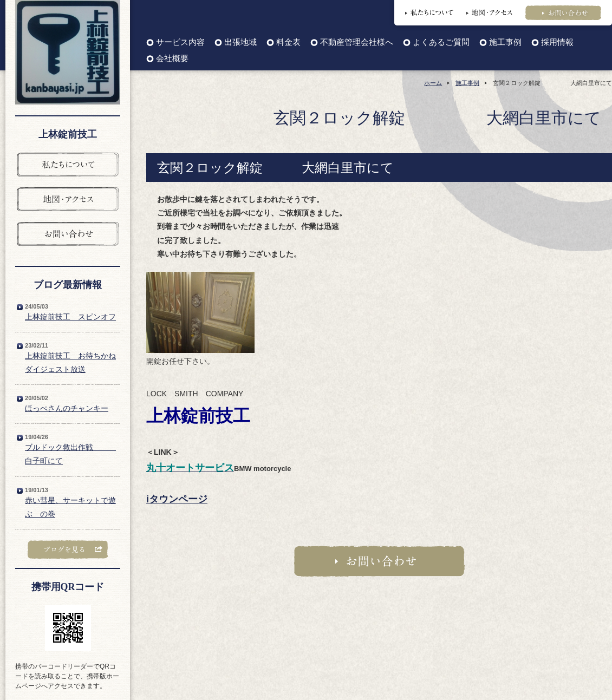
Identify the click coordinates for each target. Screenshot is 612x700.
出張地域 (240, 42)
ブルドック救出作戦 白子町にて (70, 454)
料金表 (288, 42)
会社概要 (172, 59)
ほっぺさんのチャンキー (67, 408)
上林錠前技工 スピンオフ (70, 317)
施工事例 (505, 42)
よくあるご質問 (441, 42)
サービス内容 (180, 42)
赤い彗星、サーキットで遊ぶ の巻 (70, 507)
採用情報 (557, 42)
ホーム (433, 83)
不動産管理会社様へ (357, 42)
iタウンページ (177, 499)
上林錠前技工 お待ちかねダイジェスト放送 (70, 362)
